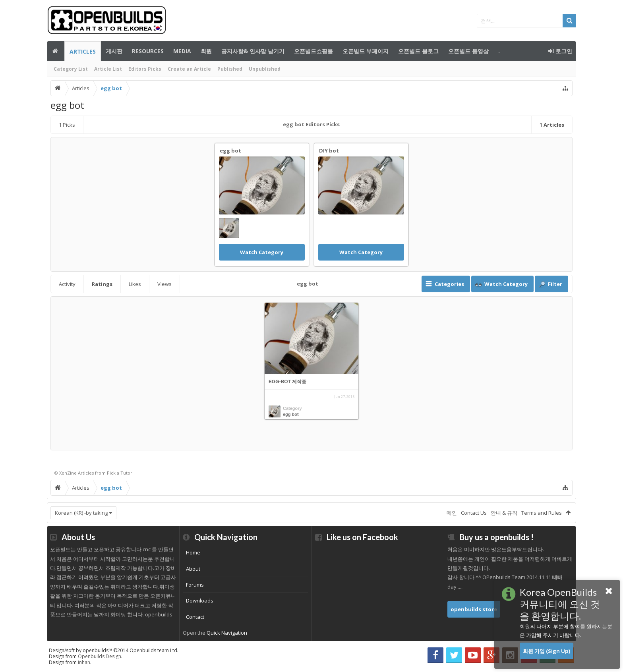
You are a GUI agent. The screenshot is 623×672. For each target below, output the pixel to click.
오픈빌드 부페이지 (366, 51)
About (193, 569)
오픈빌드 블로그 (418, 51)
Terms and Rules (542, 513)
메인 (56, 51)
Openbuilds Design (100, 656)
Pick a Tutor (120, 473)
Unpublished (265, 69)
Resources (148, 51)
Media (182, 51)
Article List (108, 69)
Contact (195, 617)
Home (193, 552)
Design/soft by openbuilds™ (114, 650)
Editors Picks (145, 69)
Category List (71, 69)
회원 (206, 51)
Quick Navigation (227, 633)
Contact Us (474, 513)
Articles (83, 51)
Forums (195, 585)
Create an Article (189, 69)
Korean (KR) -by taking (81, 513)
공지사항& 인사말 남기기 (253, 51)
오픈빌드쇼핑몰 (313, 51)
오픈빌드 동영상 (468, 51)
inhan (84, 662)
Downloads (200, 601)
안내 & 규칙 (504, 513)
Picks (67, 125)
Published (230, 69)
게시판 (114, 51)
